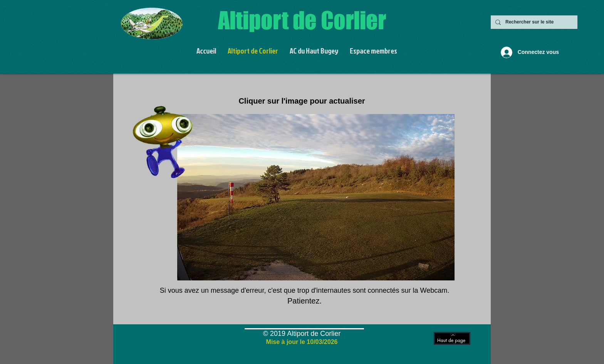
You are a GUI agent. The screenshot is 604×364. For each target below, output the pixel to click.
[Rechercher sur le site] (533, 22)
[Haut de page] (452, 338)
